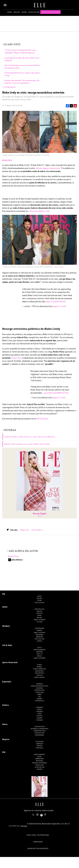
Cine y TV (39, 654)
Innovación (40, 765)
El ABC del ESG (40, 767)
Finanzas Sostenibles (40, 763)
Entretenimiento (39, 650)
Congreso (40, 712)
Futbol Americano (39, 669)
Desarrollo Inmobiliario (39, 729)
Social (40, 757)
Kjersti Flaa (16, 358)
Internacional (40, 690)
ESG (39, 697)
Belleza (17, 12)
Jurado (39, 641)
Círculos (40, 613)
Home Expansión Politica (40, 686)
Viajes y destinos (39, 633)
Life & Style (7, 645)
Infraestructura (39, 731)
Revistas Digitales (51, 12)
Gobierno (39, 707)
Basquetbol (40, 671)
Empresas (39, 684)
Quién (5, 607)
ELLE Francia (42, 419)
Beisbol (39, 667)
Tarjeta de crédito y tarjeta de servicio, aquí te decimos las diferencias (30, 437)
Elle (4, 594)
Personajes (39, 635)
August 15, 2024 (59, 398)
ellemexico (43, 814)
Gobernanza (39, 759)
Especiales (39, 748)
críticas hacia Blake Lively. (39, 211)
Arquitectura (39, 733)
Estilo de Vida (39, 639)
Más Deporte (40, 673)
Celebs (24, 12)
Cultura (40, 622)
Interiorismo (39, 735)
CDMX (39, 714)
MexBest (6, 626)
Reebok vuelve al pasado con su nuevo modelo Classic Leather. (27, 444)
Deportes (39, 652)
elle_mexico (39, 814)
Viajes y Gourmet (39, 620)
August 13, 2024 (60, 306)
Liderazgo (40, 744)
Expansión (7, 682)
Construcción (39, 727)
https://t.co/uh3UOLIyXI (56, 302)
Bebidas (39, 630)
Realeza (39, 611)
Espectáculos (39, 609)
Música (40, 656)
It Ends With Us (38, 530)
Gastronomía (39, 628)
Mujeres (39, 699)
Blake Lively (25, 530)
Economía (39, 688)
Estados (39, 716)
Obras (40, 694)
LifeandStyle (40, 701)
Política (5, 705)
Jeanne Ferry (13, 556)
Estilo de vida (34, 12)
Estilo (40, 647)
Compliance (38, 842)
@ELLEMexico (17, 560)
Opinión (40, 718)
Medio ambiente (39, 754)
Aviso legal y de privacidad (38, 835)
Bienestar (39, 637)
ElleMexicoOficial (47, 814)
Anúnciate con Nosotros (38, 848)
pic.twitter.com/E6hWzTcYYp (56, 393)
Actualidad (40, 742)
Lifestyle (39, 675)
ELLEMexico (33, 815)
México (40, 709)
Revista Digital (40, 514)
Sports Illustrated (10, 662)
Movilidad (39, 761)
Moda (10, 12)
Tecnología (39, 692)
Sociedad (40, 720)
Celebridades (10, 87)
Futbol (40, 665)
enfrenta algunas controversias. (48, 168)
